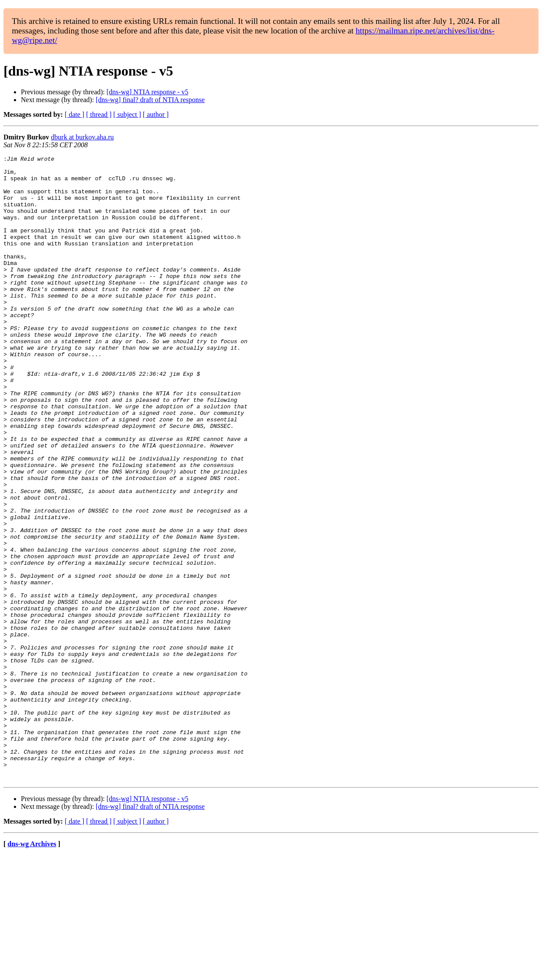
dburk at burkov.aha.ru (82, 137)
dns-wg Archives (32, 969)
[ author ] (156, 114)
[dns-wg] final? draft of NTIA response (150, 100)
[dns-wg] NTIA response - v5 (147, 92)
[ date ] (74, 114)
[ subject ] (127, 114)
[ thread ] (99, 114)
